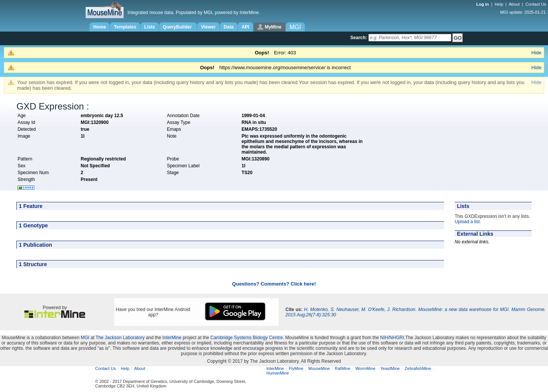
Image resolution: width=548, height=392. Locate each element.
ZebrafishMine (418, 368)
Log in (483, 4)
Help (499, 4)
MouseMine (319, 368)
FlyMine (296, 368)
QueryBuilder (178, 27)
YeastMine (390, 368)
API (245, 27)
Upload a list (467, 222)
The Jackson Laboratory (120, 338)
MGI (85, 338)
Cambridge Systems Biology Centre (247, 338)
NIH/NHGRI (392, 338)
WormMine (366, 368)
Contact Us (536, 4)
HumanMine (278, 373)
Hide (536, 53)
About (514, 4)
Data (229, 27)
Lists (150, 27)
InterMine (172, 338)
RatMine (343, 368)
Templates (125, 27)
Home (100, 27)
